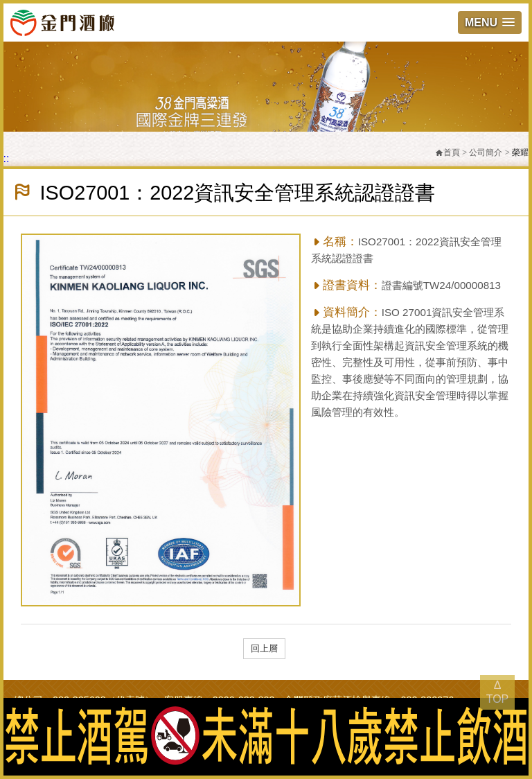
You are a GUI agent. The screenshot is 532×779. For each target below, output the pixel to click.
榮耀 (520, 152)
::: (5, 158)
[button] (490, 23)
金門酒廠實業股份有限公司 (62, 22)
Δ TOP (498, 692)
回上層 (264, 648)
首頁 (447, 152)
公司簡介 (486, 152)
